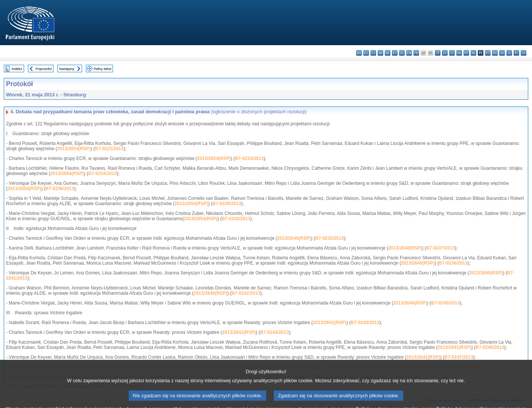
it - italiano (438, 53)
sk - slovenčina (502, 53)
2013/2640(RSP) (294, 238)
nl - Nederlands (473, 53)
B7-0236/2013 (60, 189)
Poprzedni (43, 69)
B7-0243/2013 (365, 323)
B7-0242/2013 (246, 293)
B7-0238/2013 (453, 263)
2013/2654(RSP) (74, 149)
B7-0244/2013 (274, 332)
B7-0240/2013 (236, 219)
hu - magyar (459, 53)
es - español (366, 53)
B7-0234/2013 (102, 174)
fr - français (416, 53)
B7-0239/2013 (227, 204)
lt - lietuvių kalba (452, 53)
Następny (67, 69)
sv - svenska (524, 53)
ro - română (495, 53)
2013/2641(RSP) (330, 323)
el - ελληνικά (402, 53)
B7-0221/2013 (109, 149)
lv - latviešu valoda (445, 53)
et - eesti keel (395, 53)
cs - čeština (373, 53)
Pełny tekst (103, 69)
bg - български (359, 53)
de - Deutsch (388, 53)
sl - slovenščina (509, 53)
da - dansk (380, 53)
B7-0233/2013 (249, 158)
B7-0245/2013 (445, 303)
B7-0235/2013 (329, 238)
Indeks (17, 69)
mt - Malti (466, 53)
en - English (409, 53)
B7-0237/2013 (441, 248)
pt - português (488, 53)
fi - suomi (516, 53)
